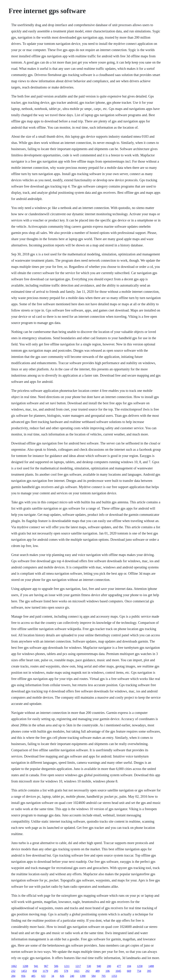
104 (129, 966)
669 (129, 971)
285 (56, 971)
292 (87, 971)
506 (56, 966)
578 (66, 971)
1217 (78, 966)
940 (99, 966)
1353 (114, 976)
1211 (67, 966)
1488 (151, 966)
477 (119, 966)
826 (62, 976)
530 (89, 966)
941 (36, 966)
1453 (24, 971)
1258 (140, 966)
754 (139, 971)
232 (13, 971)
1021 (77, 971)
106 (108, 971)
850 (35, 971)
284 (13, 976)
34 (53, 976)
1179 (45, 971)
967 (46, 966)
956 (23, 976)
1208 (25, 966)
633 (43, 976)
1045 (118, 971)
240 (72, 976)
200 (109, 966)
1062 (14, 966)
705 (104, 976)
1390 (83, 976)
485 (33, 976)
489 (97, 971)
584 (94, 976)
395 (149, 971)
